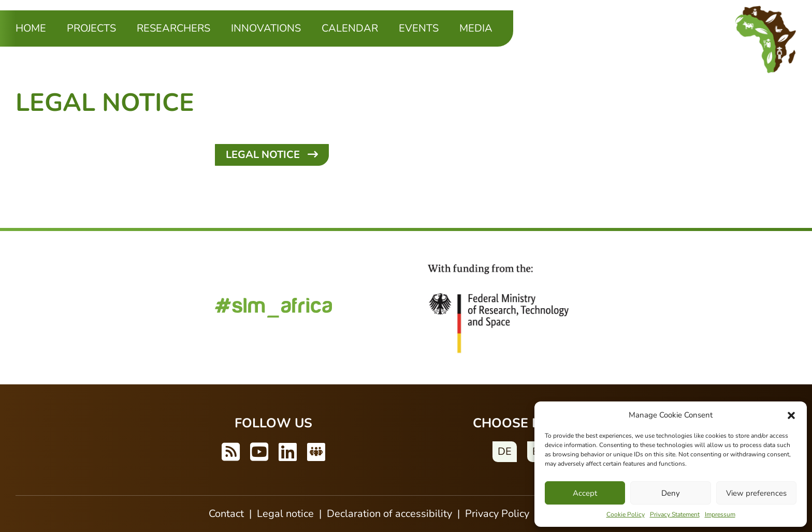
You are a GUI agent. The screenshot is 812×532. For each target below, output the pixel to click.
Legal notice (285, 514)
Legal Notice (272, 155)
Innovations (266, 28)
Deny (671, 493)
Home (31, 28)
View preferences (756, 493)
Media (476, 28)
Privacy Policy (497, 514)
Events (419, 28)
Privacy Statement (675, 514)
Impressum (720, 514)
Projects (91, 28)
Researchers (173, 28)
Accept (585, 493)
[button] (791, 415)
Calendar (350, 28)
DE (505, 451)
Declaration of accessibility (389, 514)
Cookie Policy (626, 514)
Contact (226, 514)
